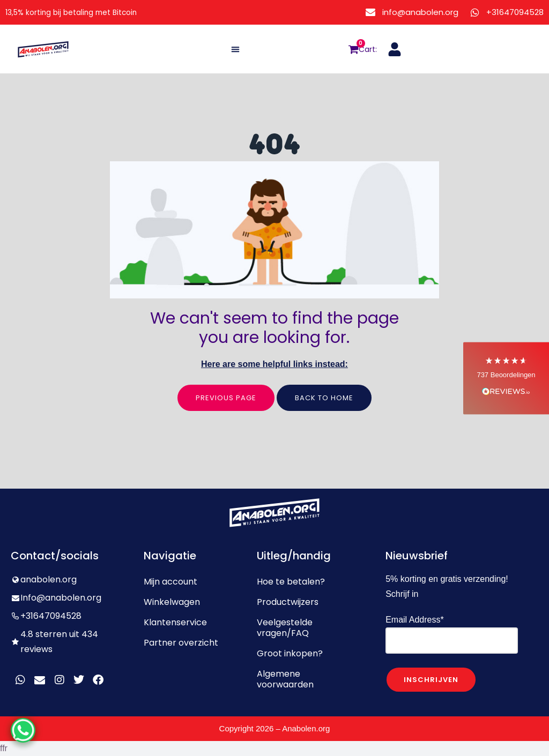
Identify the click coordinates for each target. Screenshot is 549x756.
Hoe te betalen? (291, 582)
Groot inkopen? (290, 653)
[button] (235, 49)
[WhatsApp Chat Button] (27, 727)
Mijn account (170, 582)
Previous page (226, 398)
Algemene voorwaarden (285, 679)
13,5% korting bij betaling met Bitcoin (81, 12)
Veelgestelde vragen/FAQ (285, 628)
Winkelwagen (172, 602)
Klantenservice (175, 622)
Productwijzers (288, 602)
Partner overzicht (181, 643)
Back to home (324, 398)
